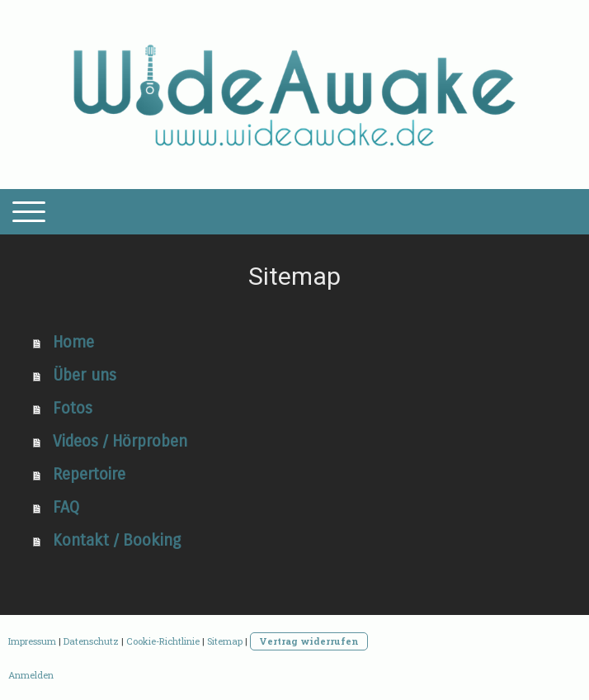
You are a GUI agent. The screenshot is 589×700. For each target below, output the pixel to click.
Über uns (85, 375)
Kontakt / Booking (117, 540)
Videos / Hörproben (120, 441)
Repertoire (89, 474)
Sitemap (225, 641)
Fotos (73, 408)
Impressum (32, 641)
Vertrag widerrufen (309, 641)
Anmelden (31, 675)
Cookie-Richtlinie (163, 641)
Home (73, 342)
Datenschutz (91, 641)
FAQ (66, 507)
